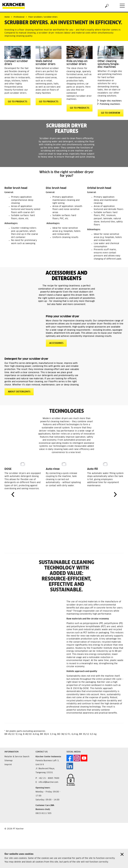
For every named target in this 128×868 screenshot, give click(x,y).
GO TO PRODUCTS (18, 102)
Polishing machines (110, 104)
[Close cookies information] (122, 854)
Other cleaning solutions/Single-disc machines (108, 64)
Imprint (8, 765)
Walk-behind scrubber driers (45, 63)
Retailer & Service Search (17, 757)
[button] (13, 494)
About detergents (19, 392)
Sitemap (9, 761)
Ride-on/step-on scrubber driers (77, 63)
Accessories (56, 343)
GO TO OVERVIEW (111, 113)
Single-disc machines (111, 101)
